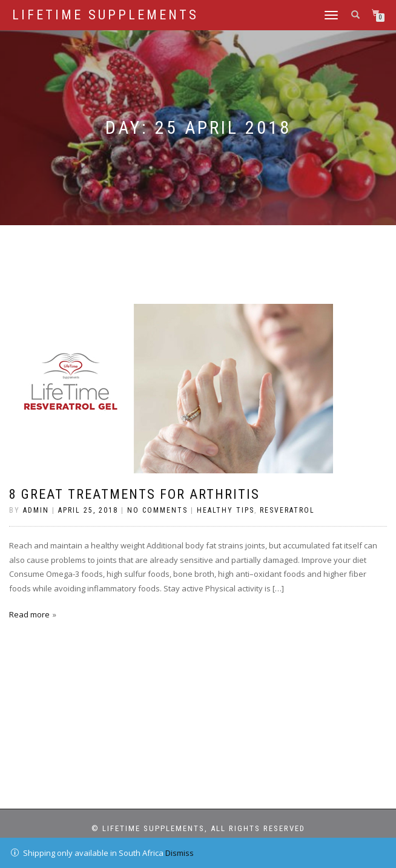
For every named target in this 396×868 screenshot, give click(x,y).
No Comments (157, 510)
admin (36, 510)
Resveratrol (287, 510)
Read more (29, 614)
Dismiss (180, 853)
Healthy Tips (226, 510)
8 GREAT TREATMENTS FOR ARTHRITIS (134, 494)
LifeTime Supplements (105, 15)
